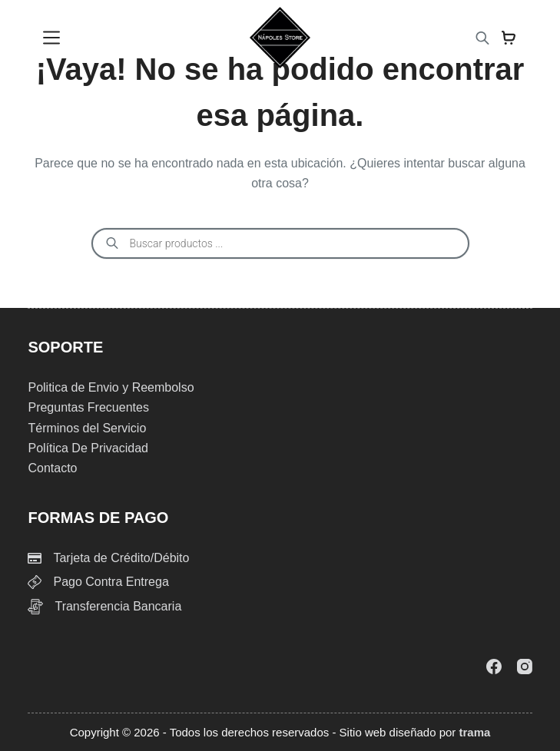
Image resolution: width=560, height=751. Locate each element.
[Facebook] (494, 667)
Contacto (52, 468)
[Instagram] (525, 667)
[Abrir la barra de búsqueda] (482, 38)
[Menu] (51, 38)
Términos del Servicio (87, 428)
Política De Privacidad (88, 448)
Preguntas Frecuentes (88, 407)
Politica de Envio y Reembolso (111, 387)
